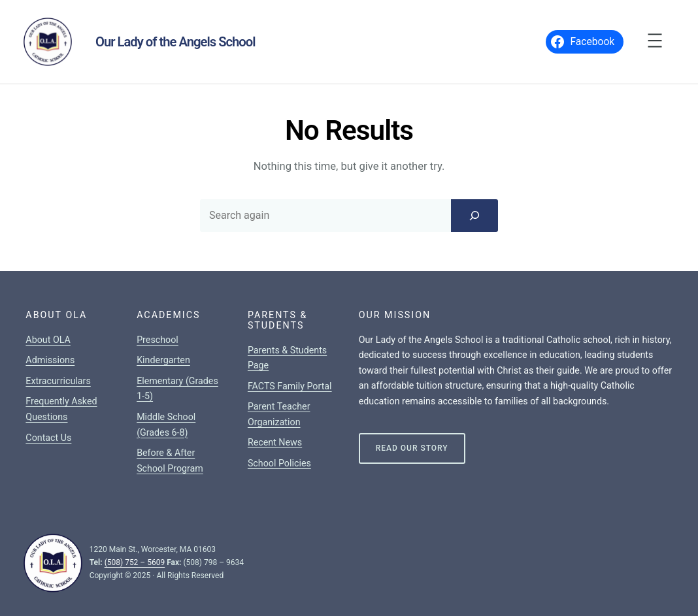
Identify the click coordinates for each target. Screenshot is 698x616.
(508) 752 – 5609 (135, 562)
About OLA (48, 340)
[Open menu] (655, 41)
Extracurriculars (58, 381)
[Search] (474, 216)
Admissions (50, 360)
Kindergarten (163, 360)
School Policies (279, 463)
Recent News (275, 442)
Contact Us (48, 438)
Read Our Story (412, 448)
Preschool (158, 340)
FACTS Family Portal (290, 386)
